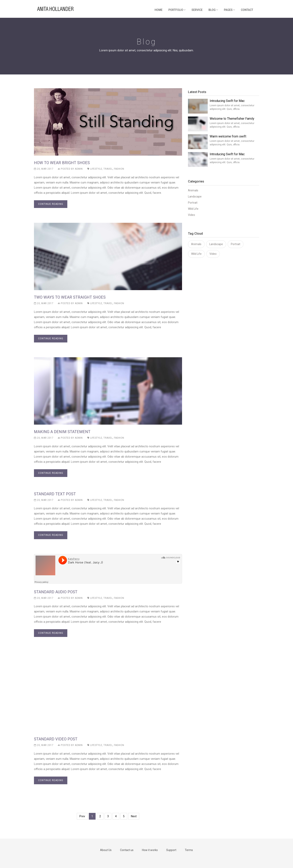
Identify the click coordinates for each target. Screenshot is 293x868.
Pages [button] (229, 10)
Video (192, 215)
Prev (82, 816)
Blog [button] (213, 10)
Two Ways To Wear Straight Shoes (70, 297)
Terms (189, 850)
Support (171, 850)
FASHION (119, 169)
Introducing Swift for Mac (227, 101)
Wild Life (193, 209)
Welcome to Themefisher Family (232, 119)
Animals (193, 190)
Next (134, 816)
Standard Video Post (56, 739)
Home (159, 10)
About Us (106, 850)
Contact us (127, 850)
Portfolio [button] (177, 10)
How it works (150, 850)
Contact (247, 10)
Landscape (195, 197)
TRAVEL (108, 169)
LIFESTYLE (95, 169)
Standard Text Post (55, 494)
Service (197, 10)
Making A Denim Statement (62, 432)
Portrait (193, 203)
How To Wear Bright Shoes (62, 163)
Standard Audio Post (56, 592)
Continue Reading (51, 204)
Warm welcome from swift (228, 136)
